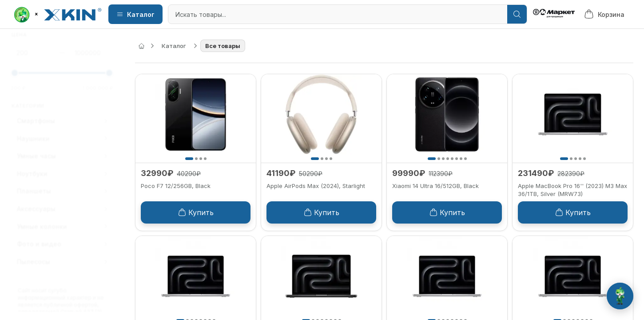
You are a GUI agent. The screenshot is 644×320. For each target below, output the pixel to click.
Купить (196, 212)
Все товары (223, 46)
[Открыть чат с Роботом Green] (620, 296)
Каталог (135, 14)
